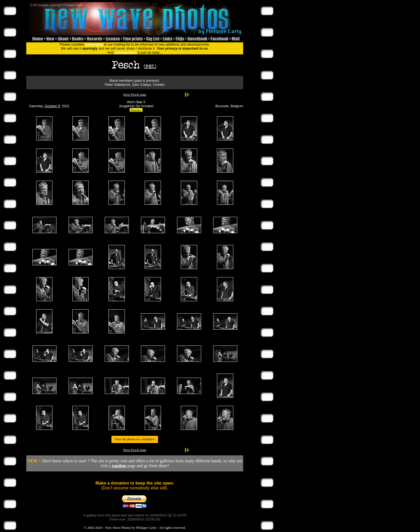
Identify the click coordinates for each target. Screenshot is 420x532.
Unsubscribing (126, 52)
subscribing (94, 44)
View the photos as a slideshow (135, 439)
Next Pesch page (135, 94)
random (119, 466)
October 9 (52, 106)
